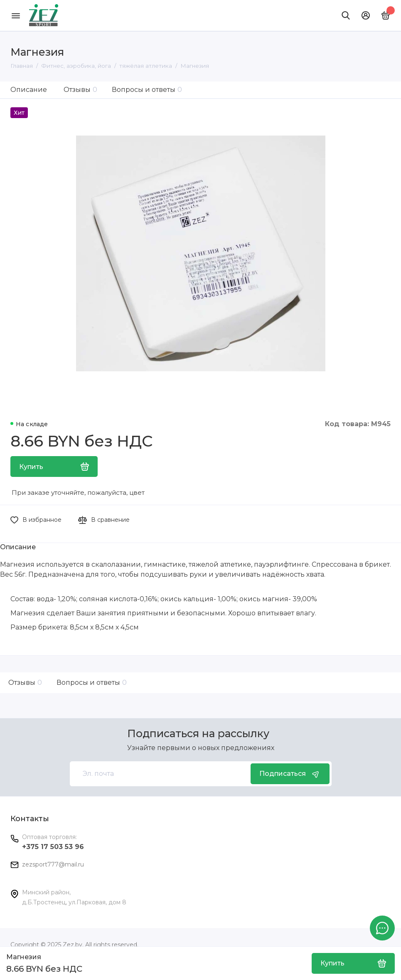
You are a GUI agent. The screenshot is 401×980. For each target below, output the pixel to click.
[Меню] (16, 15)
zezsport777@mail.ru (53, 864)
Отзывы (80, 90)
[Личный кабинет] (366, 15)
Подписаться (290, 774)
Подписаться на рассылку (198, 734)
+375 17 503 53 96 (53, 847)
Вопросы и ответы (147, 90)
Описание (29, 90)
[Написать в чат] (382, 928)
